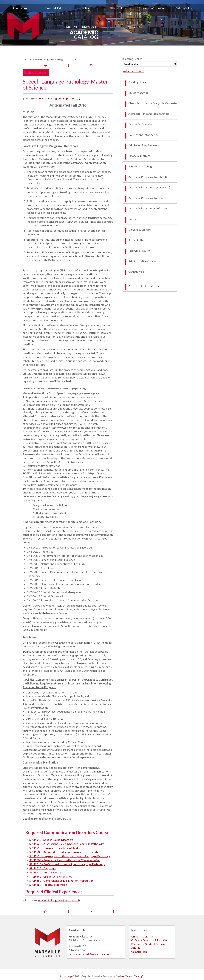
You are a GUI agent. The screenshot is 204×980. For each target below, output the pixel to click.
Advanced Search (134, 71)
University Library (139, 230)
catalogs (67, 976)
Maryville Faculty (139, 251)
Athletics (137, 948)
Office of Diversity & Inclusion (150, 940)
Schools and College (141, 166)
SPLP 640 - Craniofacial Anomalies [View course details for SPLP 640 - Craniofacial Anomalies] (51, 876)
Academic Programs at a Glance (148, 208)
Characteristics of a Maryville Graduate (153, 103)
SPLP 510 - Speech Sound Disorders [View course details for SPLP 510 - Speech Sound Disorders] (51, 840)
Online (86, 8)
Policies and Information (143, 135)
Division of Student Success (148, 944)
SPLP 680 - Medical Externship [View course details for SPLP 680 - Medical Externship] (48, 885)
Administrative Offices (142, 261)
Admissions (20, 8)
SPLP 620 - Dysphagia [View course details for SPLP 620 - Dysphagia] (43, 868)
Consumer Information (151, 8)
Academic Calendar (140, 124)
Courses (133, 219)
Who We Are (184, 8)
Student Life (118, 8)
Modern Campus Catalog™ (130, 976)
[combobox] (50, 60)
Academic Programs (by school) (148, 177)
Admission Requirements (144, 145)
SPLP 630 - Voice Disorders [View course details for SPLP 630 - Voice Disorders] (46, 872)
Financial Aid (53, 8)
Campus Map (136, 272)
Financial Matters (139, 156)
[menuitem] (20, 8)
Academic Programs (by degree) (148, 198)
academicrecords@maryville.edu (89, 954)
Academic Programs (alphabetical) (59, 98)
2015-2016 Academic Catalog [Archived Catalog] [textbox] (43, 60)
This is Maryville (138, 93)
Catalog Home (137, 82)
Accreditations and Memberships (149, 114)
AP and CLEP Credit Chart (144, 286)
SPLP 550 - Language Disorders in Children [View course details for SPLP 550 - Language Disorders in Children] (56, 848)
